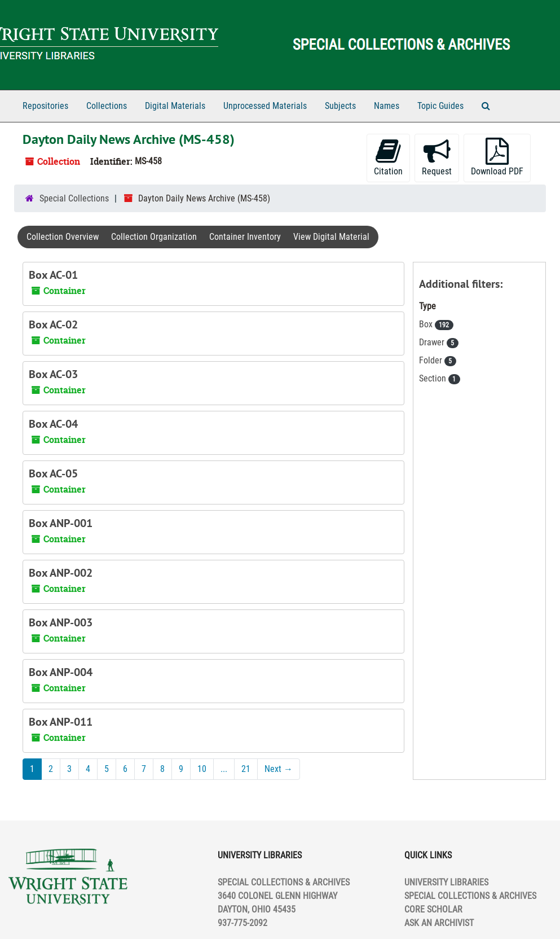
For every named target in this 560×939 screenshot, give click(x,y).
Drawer (433, 342)
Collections (107, 106)
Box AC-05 (53, 473)
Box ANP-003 (61, 622)
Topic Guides (440, 106)
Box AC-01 (53, 275)
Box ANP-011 (61, 722)
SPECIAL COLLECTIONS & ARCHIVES (470, 896)
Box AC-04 (53, 424)
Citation (388, 157)
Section (434, 378)
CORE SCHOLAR (433, 909)
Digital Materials (175, 106)
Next (279, 769)
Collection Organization (154, 237)
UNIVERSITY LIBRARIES (446, 882)
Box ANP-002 (61, 573)
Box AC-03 (53, 374)
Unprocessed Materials (265, 106)
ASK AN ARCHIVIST (439, 923)
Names (387, 106)
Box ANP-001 (61, 523)
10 (202, 769)
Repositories (45, 106)
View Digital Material (331, 237)
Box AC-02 (53, 324)
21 (246, 769)
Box (427, 324)
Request (437, 157)
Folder (432, 360)
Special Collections (74, 198)
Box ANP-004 (61, 672)
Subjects (340, 106)
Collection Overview (63, 237)
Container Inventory (245, 237)
